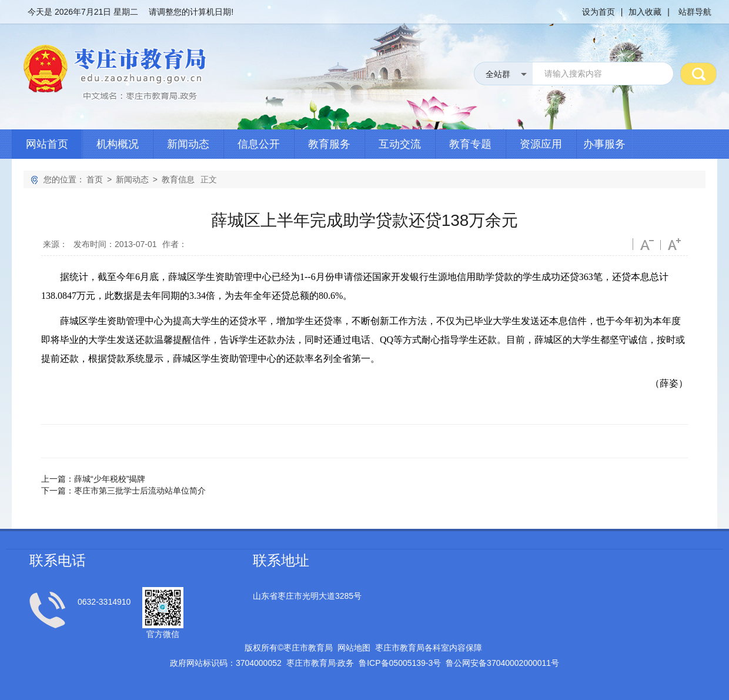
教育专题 (470, 144)
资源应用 (541, 144)
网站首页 (47, 144)
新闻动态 (188, 144)
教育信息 (178, 179)
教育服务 (329, 144)
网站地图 (354, 648)
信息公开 (259, 144)
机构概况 (118, 144)
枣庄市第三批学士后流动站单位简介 (140, 491)
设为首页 (598, 12)
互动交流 (400, 144)
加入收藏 (645, 12)
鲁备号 (400, 663)
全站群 (498, 74)
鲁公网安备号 (502, 663)
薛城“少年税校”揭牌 (110, 479)
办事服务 (604, 144)
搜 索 (698, 74)
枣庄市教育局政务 (320, 663)
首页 (95, 179)
